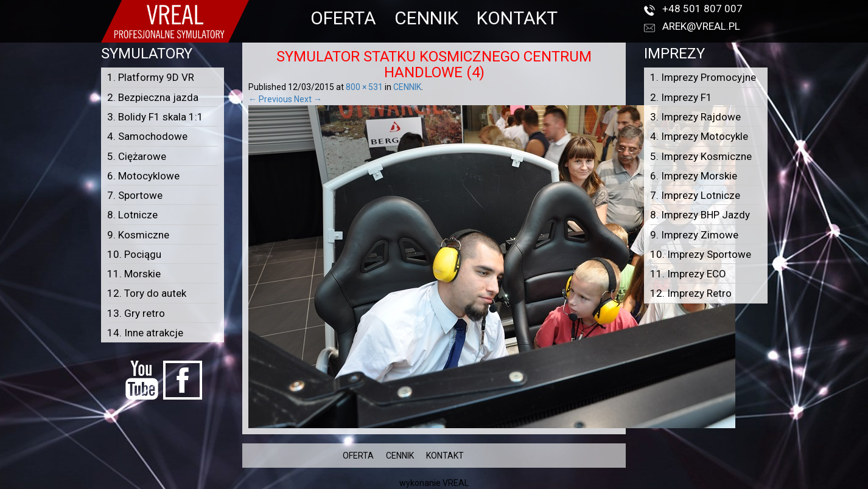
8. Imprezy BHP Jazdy (700, 215)
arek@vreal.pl (701, 26)
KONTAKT (517, 18)
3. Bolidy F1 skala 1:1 (155, 117)
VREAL (456, 483)
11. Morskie (134, 274)
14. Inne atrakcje (145, 333)
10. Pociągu (134, 254)
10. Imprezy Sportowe (701, 254)
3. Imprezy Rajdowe (695, 117)
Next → (308, 99)
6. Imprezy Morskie (694, 176)
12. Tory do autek (147, 293)
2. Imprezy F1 (681, 97)
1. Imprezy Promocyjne (703, 77)
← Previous (270, 99)
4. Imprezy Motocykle (699, 136)
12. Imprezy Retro (691, 293)
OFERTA (343, 18)
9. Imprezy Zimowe (694, 235)
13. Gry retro (136, 313)
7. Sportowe (135, 195)
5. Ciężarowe (137, 156)
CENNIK (426, 18)
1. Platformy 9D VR (151, 77)
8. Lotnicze (132, 215)
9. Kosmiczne (138, 235)
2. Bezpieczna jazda (153, 97)
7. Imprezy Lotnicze (695, 195)
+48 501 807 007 (702, 9)
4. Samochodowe (147, 136)
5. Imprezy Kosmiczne (701, 156)
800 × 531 (364, 87)
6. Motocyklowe (143, 176)
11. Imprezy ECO (688, 274)
